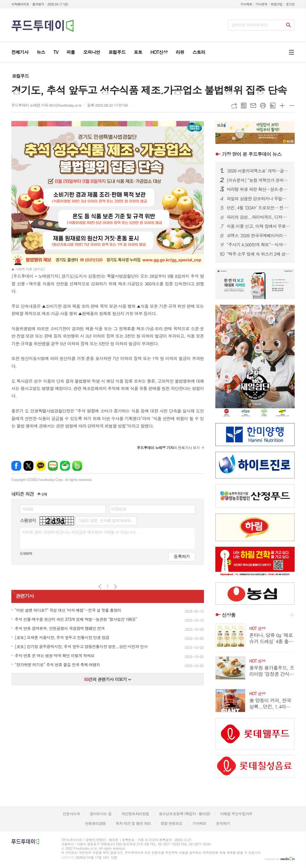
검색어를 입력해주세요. (250, 25)
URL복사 (234, 106)
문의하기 (223, 823)
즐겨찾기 (38, 4)
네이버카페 (65, 466)
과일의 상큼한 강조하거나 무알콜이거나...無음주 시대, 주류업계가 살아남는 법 (258, 199)
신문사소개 (71, 814)
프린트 (263, 106)
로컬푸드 (20, 76)
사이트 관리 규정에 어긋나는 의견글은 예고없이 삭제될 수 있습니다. (79, 532)
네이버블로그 (53, 466)
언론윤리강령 (95, 823)
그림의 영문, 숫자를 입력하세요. (105, 520)
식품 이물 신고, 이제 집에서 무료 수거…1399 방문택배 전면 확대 (258, 226)
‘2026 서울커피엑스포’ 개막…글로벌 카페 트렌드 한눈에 (258, 171)
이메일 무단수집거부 (236, 814)
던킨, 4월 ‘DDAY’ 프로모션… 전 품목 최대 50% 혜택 (258, 208)
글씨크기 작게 (292, 106)
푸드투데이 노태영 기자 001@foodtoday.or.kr (46, 105)
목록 (244, 106)
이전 (100, 587)
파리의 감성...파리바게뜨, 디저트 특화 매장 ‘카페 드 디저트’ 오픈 (258, 217)
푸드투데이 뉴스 (252, 154)
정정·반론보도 (172, 823)
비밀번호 (119, 509)
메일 (253, 106)
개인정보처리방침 (135, 814)
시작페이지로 (20, 4)
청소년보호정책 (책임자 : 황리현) (185, 814)
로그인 (290, 4)
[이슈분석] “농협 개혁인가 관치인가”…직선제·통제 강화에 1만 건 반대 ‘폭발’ (258, 180)
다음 (115, 587)
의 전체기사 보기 (168, 448)
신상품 (229, 615)
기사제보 (246, 4)
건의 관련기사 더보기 (108, 679)
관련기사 (25, 596)
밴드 (77, 466)
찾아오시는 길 (101, 814)
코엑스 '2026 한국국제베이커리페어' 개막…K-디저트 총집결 (258, 236)
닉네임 (28, 509)
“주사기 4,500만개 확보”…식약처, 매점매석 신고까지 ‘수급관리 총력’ (258, 245)
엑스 (28, 466)
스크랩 (273, 106)
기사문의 (261, 4)
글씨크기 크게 (282, 106)
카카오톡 (41, 466)
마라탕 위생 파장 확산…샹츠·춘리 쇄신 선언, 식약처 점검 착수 (258, 189)
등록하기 (182, 556)
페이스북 (16, 466)
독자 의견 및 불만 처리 (133, 823)
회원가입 (277, 4)
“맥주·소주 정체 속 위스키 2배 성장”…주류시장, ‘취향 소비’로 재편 (258, 254)
